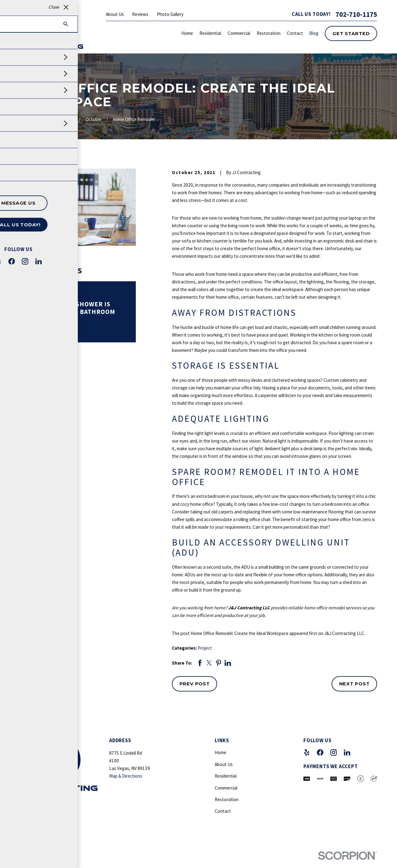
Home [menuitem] (187, 33)
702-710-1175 (356, 15)
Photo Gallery (170, 14)
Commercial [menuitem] (239, 33)
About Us (115, 14)
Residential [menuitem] (210, 33)
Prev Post (195, 684)
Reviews (140, 14)
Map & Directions (126, 776)
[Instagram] (334, 752)
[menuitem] (27, 865)
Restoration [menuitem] (269, 33)
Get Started (351, 33)
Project (205, 648)
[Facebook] (320, 752)
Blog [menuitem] (314, 33)
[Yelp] (307, 752)
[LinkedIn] (347, 752)
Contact (223, 811)
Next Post (354, 684)
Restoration (227, 799)
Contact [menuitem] (295, 33)
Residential (226, 776)
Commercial (226, 788)
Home (221, 752)
